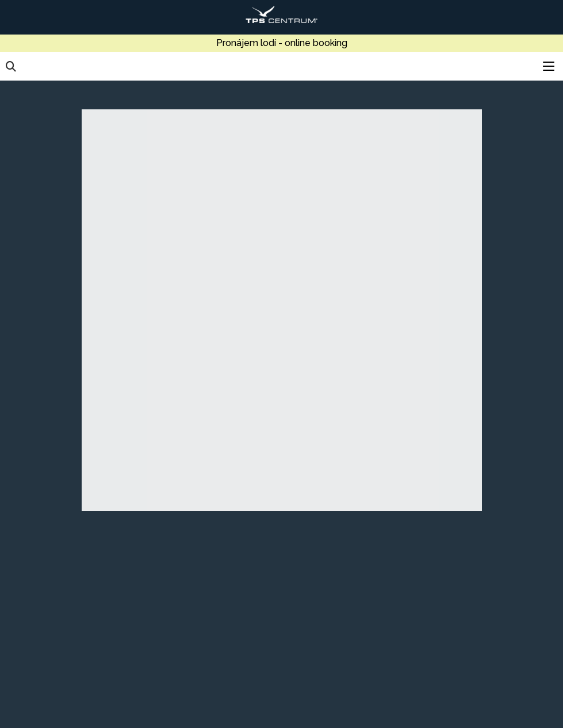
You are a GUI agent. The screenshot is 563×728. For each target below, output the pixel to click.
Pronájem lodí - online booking (282, 43)
